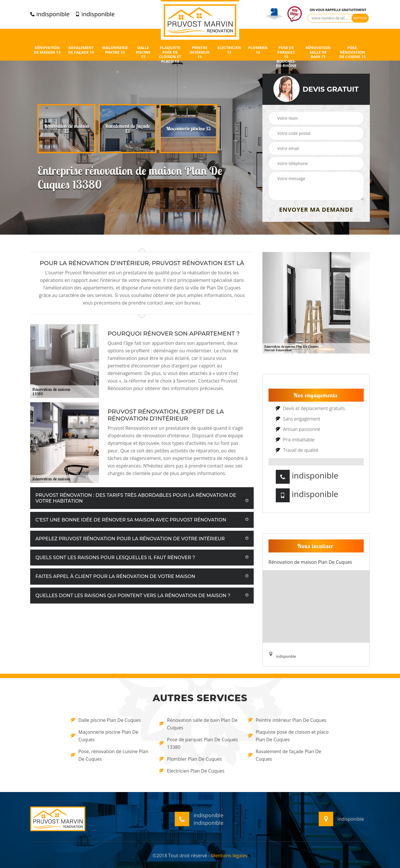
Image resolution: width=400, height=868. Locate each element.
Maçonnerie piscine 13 (115, 50)
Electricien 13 (229, 50)
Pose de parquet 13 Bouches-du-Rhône (286, 57)
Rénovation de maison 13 (47, 50)
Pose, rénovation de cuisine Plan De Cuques (110, 755)
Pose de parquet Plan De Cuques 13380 (199, 743)
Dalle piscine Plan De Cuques (106, 720)
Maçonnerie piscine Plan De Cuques (104, 736)
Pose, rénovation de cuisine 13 (352, 52)
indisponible (50, 14)
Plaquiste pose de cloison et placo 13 (170, 55)
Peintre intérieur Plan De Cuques (287, 720)
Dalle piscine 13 (143, 52)
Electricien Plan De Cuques (192, 771)
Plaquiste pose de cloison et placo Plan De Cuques (288, 736)
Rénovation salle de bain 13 (318, 52)
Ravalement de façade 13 (81, 50)
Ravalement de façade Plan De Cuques (285, 755)
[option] (66, 129)
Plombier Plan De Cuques (191, 759)
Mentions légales (229, 856)
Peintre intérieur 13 (200, 52)
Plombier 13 (258, 50)
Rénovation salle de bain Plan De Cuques (198, 724)
